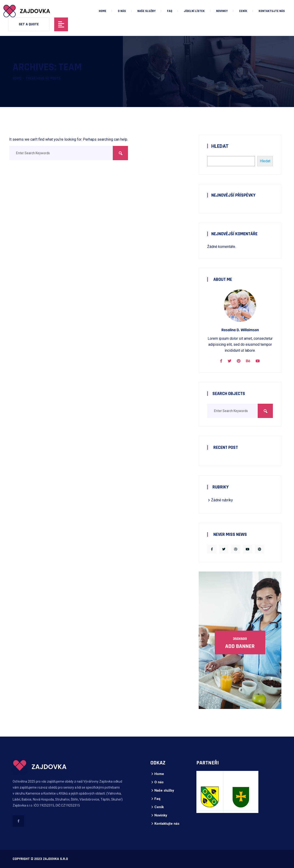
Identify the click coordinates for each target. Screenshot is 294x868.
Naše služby (146, 11)
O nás (122, 11)
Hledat (220, 146)
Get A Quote (29, 24)
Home (103, 11)
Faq (170, 11)
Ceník (243, 11)
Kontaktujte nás (272, 11)
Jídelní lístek (194, 11)
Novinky (222, 11)
